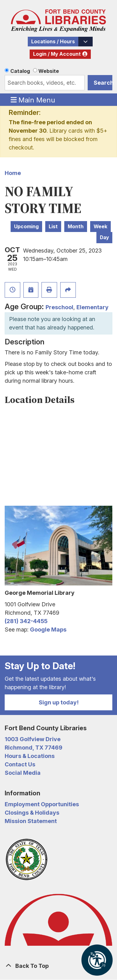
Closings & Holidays (32, 813)
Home (13, 173)
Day (104, 237)
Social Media (23, 773)
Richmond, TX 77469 (34, 748)
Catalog (20, 71)
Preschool (59, 307)
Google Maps (48, 630)
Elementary (93, 307)
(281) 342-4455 (26, 621)
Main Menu (33, 100)
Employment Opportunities (42, 804)
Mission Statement (31, 821)
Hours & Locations (30, 756)
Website (49, 71)
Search (103, 83)
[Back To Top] (58, 966)
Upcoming (26, 227)
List (53, 227)
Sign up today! (59, 702)
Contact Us (20, 764)
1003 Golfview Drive (33, 739)
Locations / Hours (53, 42)
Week (100, 227)
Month (76, 227)
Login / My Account (57, 54)
